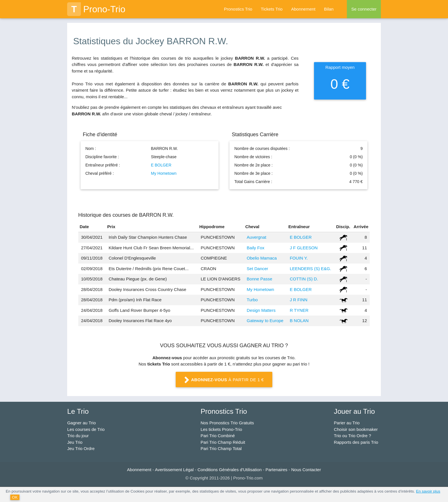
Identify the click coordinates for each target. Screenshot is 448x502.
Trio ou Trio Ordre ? (353, 436)
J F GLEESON (304, 248)
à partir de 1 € (224, 380)
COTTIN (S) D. (304, 279)
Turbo (252, 300)
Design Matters (261, 310)
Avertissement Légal (174, 470)
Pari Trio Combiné (218, 436)
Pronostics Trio (238, 9)
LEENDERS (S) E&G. (310, 269)
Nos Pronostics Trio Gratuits (227, 423)
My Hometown (164, 173)
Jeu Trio (75, 442)
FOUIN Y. (299, 258)
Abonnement (303, 9)
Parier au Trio (347, 423)
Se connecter (364, 9)
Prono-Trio (96, 9)
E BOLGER (161, 165)
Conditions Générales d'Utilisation (230, 470)
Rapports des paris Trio (356, 442)
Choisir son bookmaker (356, 429)
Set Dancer (258, 269)
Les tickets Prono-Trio (221, 429)
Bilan (329, 9)
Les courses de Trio (86, 429)
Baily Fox (256, 248)
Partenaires (276, 470)
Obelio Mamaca (262, 258)
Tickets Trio (272, 9)
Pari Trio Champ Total (221, 448)
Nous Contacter (306, 470)
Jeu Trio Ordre (81, 448)
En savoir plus (428, 491)
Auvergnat (257, 237)
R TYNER (299, 310)
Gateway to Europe (265, 321)
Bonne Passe (260, 279)
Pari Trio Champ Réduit (223, 442)
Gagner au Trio (81, 423)
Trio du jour (78, 436)
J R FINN (299, 300)
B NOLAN (299, 321)
